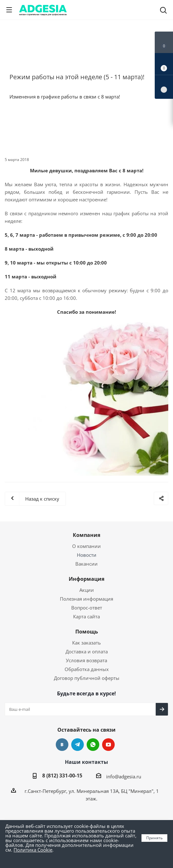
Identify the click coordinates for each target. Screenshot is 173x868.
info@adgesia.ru (124, 776)
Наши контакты (86, 762)
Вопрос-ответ (87, 608)
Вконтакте (62, 745)
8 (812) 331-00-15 (62, 776)
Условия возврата (86, 660)
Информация (86, 579)
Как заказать (86, 643)
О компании (86, 546)
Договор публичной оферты (87, 678)
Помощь (87, 632)
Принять (154, 838)
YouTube (108, 745)
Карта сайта (86, 616)
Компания (86, 535)
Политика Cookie (33, 850)
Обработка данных (87, 669)
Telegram (78, 745)
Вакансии (86, 564)
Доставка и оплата (87, 651)
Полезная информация (86, 599)
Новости (87, 555)
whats (93, 745)
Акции (87, 590)
